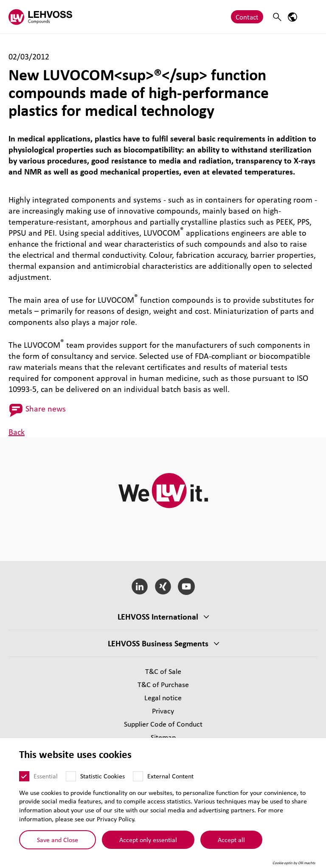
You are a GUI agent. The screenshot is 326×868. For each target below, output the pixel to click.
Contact (247, 17)
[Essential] (24, 776)
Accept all (231, 839)
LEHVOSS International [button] (158, 617)
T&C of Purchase (163, 684)
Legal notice (163, 697)
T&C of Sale (163, 671)
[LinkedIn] (140, 586)
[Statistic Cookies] (71, 776)
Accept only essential (148, 839)
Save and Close (58, 839)
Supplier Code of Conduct (163, 724)
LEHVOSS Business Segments (158, 643)
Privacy (163, 711)
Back (17, 432)
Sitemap (163, 737)
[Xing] (163, 586)
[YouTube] (186, 586)
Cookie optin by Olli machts (294, 863)
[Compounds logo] (40, 17)
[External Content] (138, 776)
